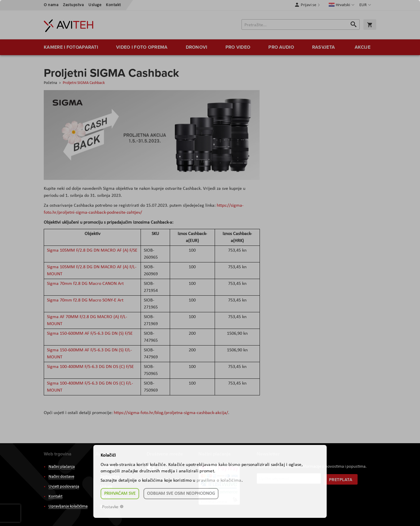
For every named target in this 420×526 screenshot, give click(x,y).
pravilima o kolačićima (219, 481)
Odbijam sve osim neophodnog (181, 494)
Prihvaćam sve (120, 494)
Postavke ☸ (113, 507)
